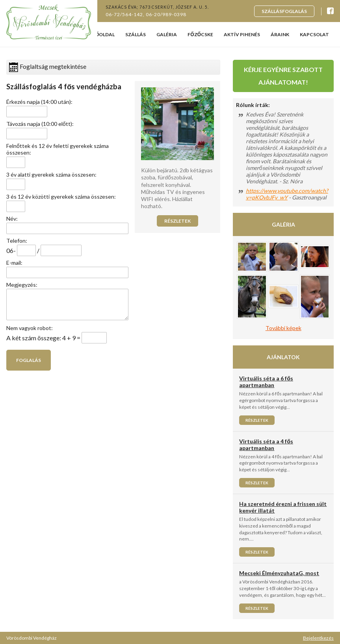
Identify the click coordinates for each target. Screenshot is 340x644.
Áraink (280, 34)
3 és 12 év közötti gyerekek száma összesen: (61, 197)
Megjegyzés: (22, 285)
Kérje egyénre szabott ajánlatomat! (283, 76)
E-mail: (14, 263)
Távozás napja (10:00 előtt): (40, 124)
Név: (12, 219)
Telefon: (17, 241)
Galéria (167, 34)
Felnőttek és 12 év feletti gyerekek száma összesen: (58, 149)
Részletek (177, 221)
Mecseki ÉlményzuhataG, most (279, 573)
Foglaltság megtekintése (48, 67)
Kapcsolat (314, 34)
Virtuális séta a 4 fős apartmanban (266, 445)
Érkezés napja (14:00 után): (39, 102)
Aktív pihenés (242, 34)
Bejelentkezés (318, 638)
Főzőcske (200, 34)
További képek (283, 328)
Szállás (136, 34)
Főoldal (104, 34)
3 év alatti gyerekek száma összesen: (51, 174)
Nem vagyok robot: (30, 328)
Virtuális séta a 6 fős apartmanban (266, 382)
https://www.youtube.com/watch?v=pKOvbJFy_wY (287, 194)
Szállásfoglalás (284, 11)
